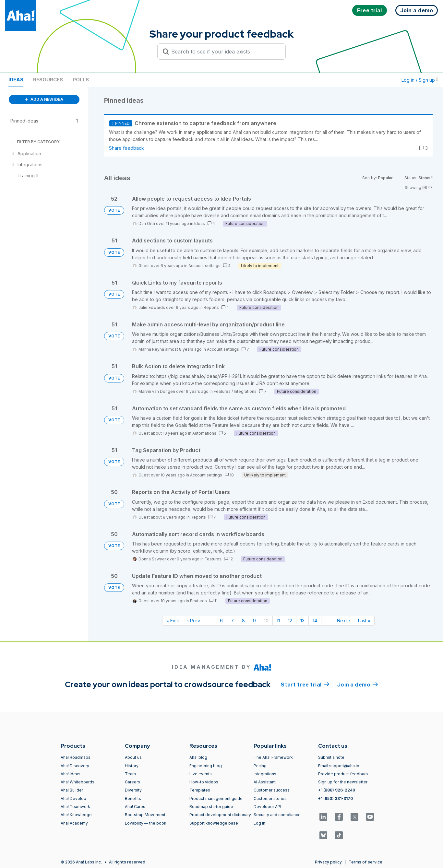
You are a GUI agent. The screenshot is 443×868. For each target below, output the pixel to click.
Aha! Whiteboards (78, 782)
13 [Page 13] (302, 621)
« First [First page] (173, 621)
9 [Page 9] (254, 621)
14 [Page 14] (315, 621)
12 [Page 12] (290, 621)
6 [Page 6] (221, 621)
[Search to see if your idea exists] (224, 52)
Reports (211, 307)
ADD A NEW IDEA (44, 99)
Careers (132, 782)
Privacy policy (328, 862)
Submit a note (331, 757)
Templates (200, 790)
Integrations (245, 391)
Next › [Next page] (343, 621)
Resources (48, 80)
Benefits (133, 798)
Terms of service (365, 862)
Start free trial (305, 684)
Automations (204, 433)
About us (133, 757)
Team (130, 774)
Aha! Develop (73, 798)
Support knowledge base (214, 823)
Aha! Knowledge (76, 815)
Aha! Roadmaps (76, 757)
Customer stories (270, 798)
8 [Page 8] (243, 621)
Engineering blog (206, 766)
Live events (201, 774)
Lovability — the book (146, 823)
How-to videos (204, 782)
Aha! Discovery (75, 766)
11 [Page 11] (278, 621)
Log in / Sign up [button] (420, 80)
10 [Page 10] (266, 621)
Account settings (204, 266)
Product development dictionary (220, 815)
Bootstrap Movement (145, 815)
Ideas (16, 80)
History (132, 766)
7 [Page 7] (232, 621)
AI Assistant (265, 782)
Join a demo (358, 684)
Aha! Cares (135, 807)
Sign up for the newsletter (343, 782)
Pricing (260, 766)
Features (222, 391)
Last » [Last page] (364, 621)
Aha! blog (198, 757)
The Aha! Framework (273, 757)
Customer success (272, 790)
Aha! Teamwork (75, 807)
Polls (81, 80)
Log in (259, 823)
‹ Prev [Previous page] (194, 621)
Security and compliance (277, 815)
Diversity (133, 790)
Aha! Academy (74, 823)
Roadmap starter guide (211, 807)
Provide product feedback (343, 774)
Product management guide (216, 798)
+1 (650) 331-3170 (335, 798)
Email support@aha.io (339, 766)
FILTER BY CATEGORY (35, 142)
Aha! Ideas (71, 774)
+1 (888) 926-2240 (337, 790)
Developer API (267, 807)
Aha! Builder (72, 790)
